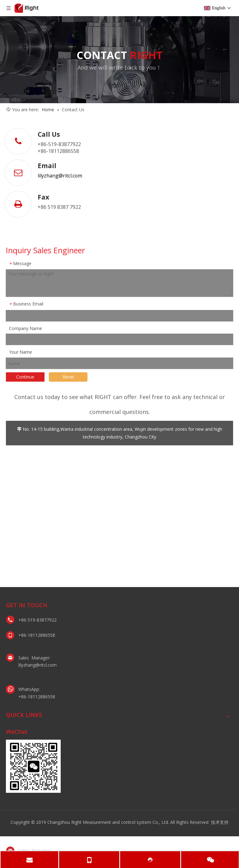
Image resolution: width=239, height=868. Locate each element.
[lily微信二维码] (33, 766)
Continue (25, 377)
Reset (68, 377)
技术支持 (220, 822)
